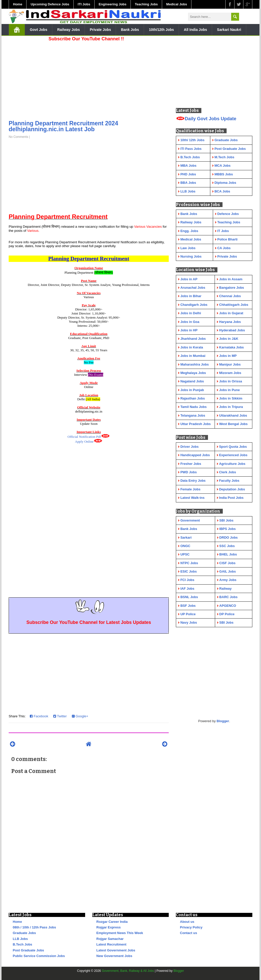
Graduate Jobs (24, 933)
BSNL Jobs (189, 597)
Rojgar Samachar (110, 939)
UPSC (185, 554)
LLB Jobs (20, 939)
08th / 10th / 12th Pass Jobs (34, 927)
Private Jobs (100, 30)
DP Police (227, 614)
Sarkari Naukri (229, 30)
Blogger (223, 721)
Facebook (39, 716)
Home (18, 4)
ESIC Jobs (189, 571)
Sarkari (186, 537)
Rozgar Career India (112, 922)
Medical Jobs (177, 4)
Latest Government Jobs (116, 950)
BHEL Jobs (228, 554)
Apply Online (84, 441)
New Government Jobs (114, 956)
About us (187, 922)
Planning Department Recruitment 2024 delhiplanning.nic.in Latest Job (63, 126)
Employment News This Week (120, 933)
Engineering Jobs (113, 4)
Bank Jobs (130, 30)
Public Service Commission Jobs (39, 956)
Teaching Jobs (146, 4)
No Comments (18, 137)
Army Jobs (228, 580)
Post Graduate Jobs (28, 950)
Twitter (60, 716)
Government (190, 520)
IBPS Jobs (227, 529)
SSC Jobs (227, 546)
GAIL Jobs (227, 571)
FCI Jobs (187, 580)
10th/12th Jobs (161, 30)
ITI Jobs (84, 4)
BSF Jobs (188, 606)
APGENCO (228, 606)
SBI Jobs (226, 520)
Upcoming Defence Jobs (50, 4)
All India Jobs (195, 30)
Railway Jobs (68, 30)
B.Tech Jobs (22, 944)
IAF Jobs (187, 589)
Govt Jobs (38, 30)
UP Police (188, 614)
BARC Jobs (228, 597)
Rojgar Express (108, 927)
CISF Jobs (227, 563)
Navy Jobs (189, 622)
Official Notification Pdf (84, 437)
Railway (225, 589)
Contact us (188, 933)
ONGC (185, 546)
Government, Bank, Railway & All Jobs (128, 971)
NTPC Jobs (189, 563)
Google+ (80, 716)
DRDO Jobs (228, 537)
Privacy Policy (191, 927)
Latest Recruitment (111, 944)
